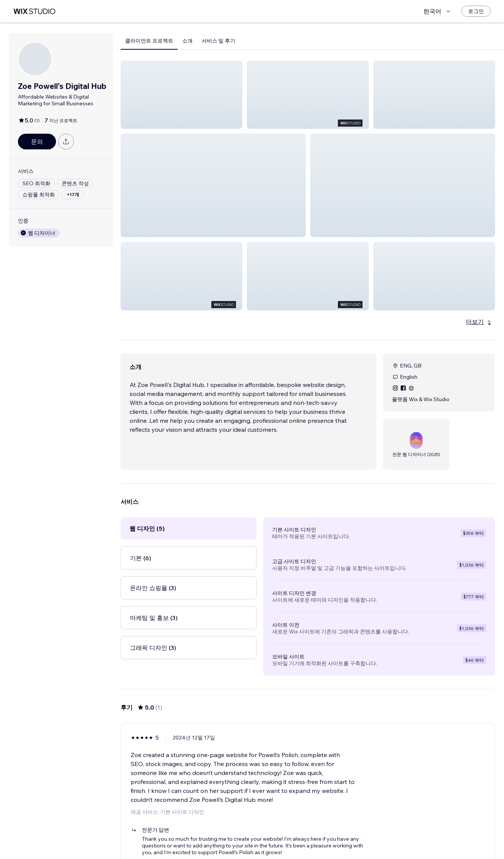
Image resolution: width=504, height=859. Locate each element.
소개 (187, 41)
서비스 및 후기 (218, 41)
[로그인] (476, 11)
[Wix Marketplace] (34, 11)
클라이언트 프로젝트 (149, 41)
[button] (181, 95)
